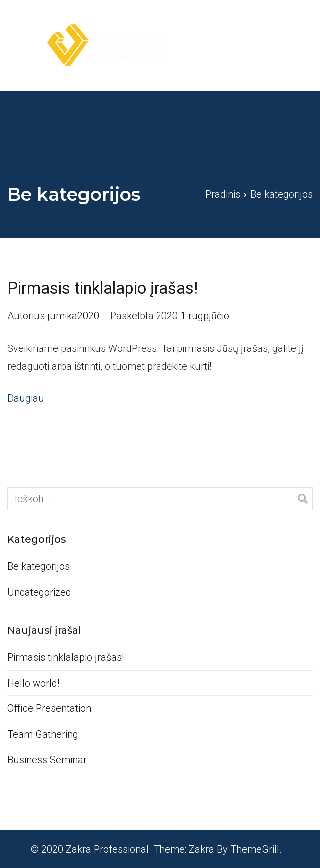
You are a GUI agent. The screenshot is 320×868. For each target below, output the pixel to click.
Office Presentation (49, 708)
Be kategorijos (39, 566)
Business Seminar (47, 760)
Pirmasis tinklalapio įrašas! (103, 288)
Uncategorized (39, 592)
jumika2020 (73, 316)
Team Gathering (43, 734)
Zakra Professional (107, 849)
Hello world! (33, 683)
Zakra (202, 849)
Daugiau (26, 398)
